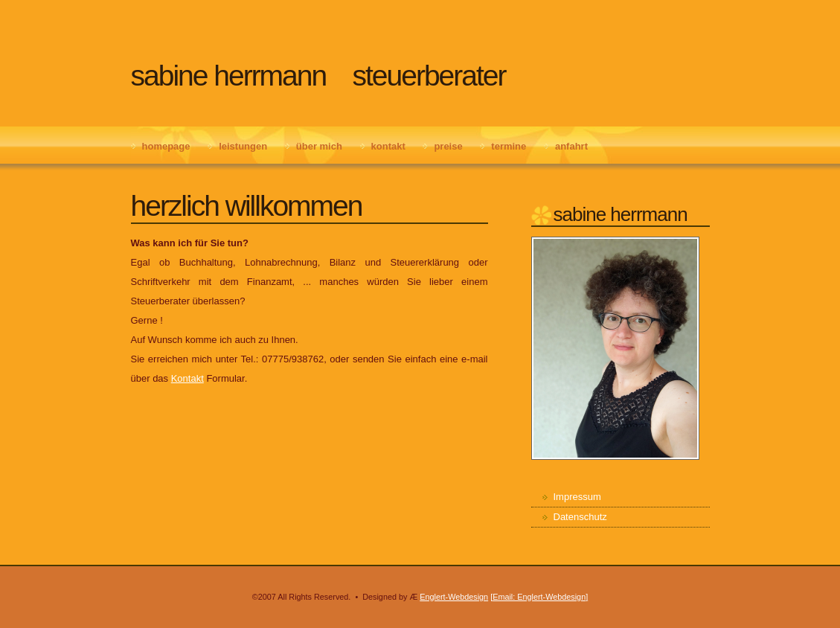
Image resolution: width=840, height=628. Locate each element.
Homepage (166, 146)
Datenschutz (580, 517)
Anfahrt (571, 146)
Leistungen (243, 146)
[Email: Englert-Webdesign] (539, 597)
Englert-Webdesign (454, 597)
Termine (509, 146)
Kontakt (388, 146)
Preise (448, 146)
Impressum (577, 497)
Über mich (319, 146)
